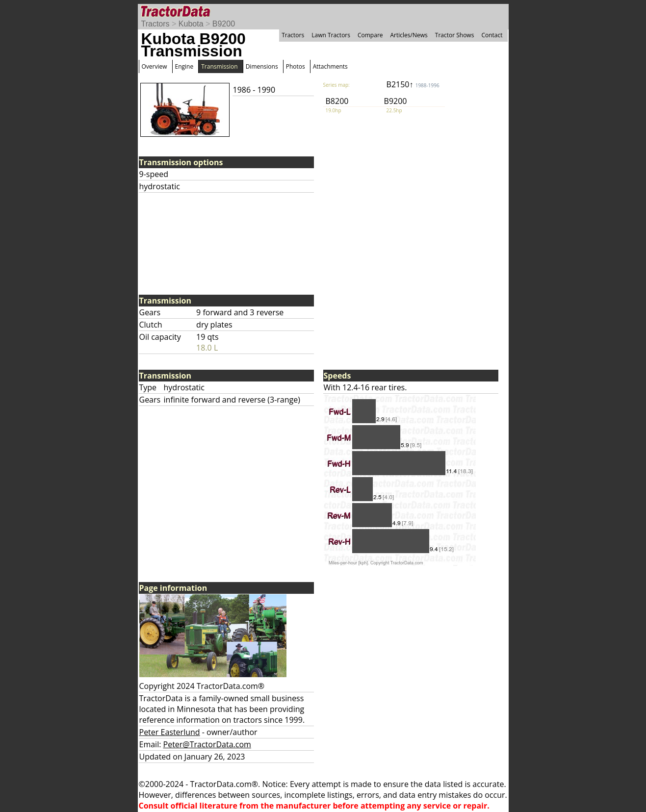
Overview (155, 66)
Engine (184, 66)
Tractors (155, 24)
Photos (296, 66)
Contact (492, 35)
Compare (370, 35)
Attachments (330, 66)
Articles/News (409, 35)
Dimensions (262, 66)
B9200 (224, 24)
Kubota (191, 24)
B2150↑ (413, 84)
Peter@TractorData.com (207, 744)
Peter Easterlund (170, 732)
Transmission (219, 66)
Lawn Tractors (331, 35)
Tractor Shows (455, 35)
